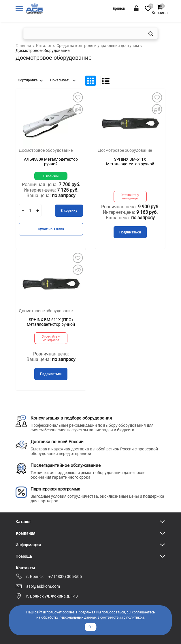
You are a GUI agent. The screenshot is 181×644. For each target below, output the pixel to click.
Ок (90, 627)
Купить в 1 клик (51, 229)
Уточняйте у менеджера (130, 196)
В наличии (51, 176)
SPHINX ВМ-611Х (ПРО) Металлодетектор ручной (51, 322)
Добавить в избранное (78, 97)
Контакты (26, 568)
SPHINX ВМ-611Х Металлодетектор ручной (130, 162)
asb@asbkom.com (43, 586)
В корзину (69, 211)
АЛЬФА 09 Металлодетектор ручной (51, 162)
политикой (135, 617)
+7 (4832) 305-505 (65, 576)
